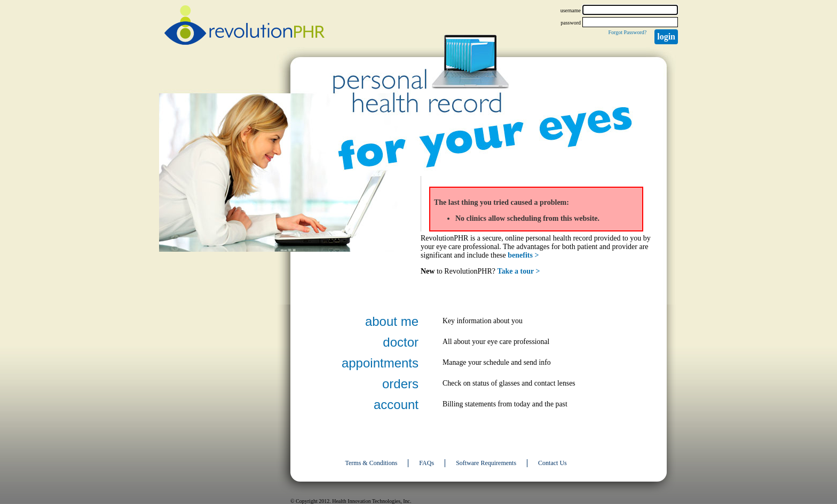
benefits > (523, 255)
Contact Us (552, 463)
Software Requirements (486, 463)
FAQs (427, 463)
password (571, 23)
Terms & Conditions (372, 463)
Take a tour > (519, 271)
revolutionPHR (244, 27)
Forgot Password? (627, 32)
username (571, 10)
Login (666, 37)
